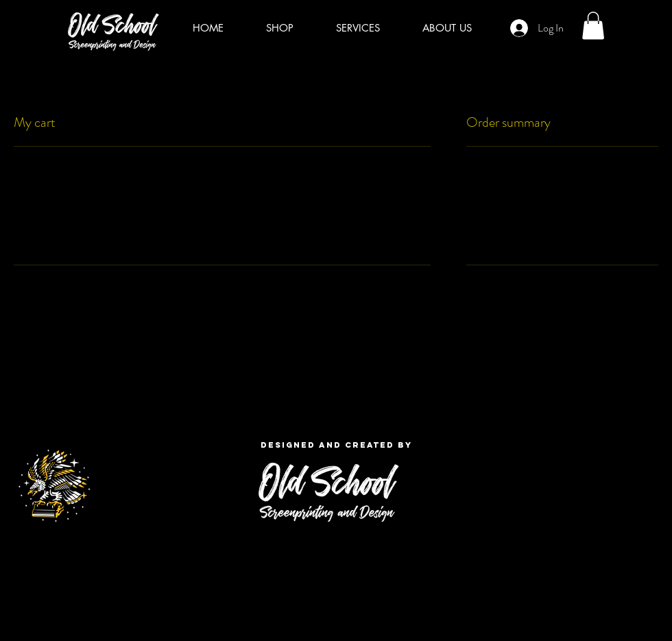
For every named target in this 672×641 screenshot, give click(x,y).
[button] (593, 26)
